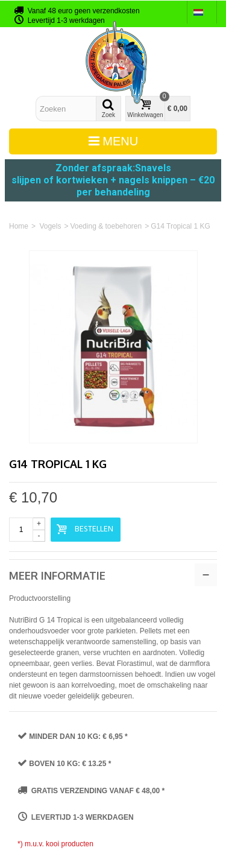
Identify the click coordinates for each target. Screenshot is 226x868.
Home (19, 226)
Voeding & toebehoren (106, 226)
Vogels (50, 226)
